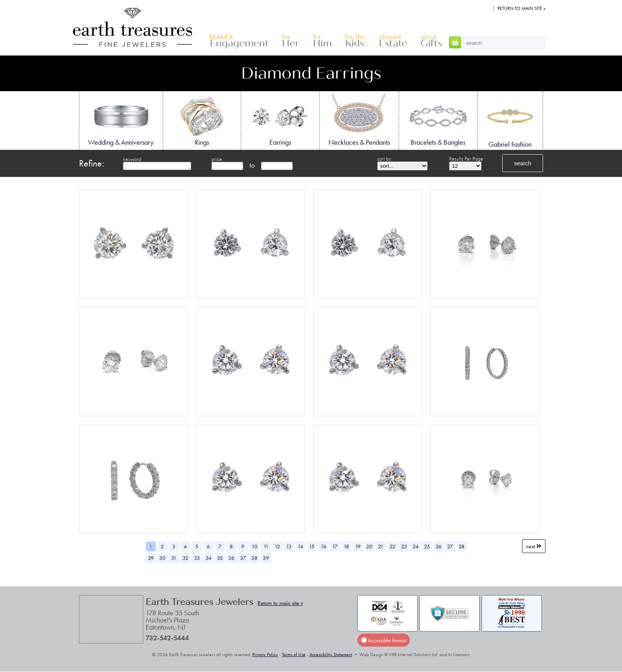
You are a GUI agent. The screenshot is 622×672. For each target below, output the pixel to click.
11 (266, 546)
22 (393, 546)
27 (450, 546)
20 (369, 546)
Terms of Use (294, 655)
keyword (132, 159)
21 (381, 546)
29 (151, 558)
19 (358, 546)
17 (335, 546)
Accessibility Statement (331, 655)
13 (289, 546)
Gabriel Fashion (510, 121)
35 (220, 558)
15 (312, 546)
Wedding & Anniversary (121, 120)
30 (162, 558)
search (523, 163)
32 (185, 558)
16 (323, 546)
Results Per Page (466, 159)
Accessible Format (384, 640)
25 (427, 546)
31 (174, 558)
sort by (384, 159)
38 (254, 558)
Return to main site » (521, 8)
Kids (355, 41)
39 (266, 558)
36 (231, 558)
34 (208, 558)
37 (243, 558)
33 (197, 558)
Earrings (280, 120)
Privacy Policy (265, 655)
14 (300, 546)
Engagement (239, 41)
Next (534, 546)
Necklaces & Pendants (359, 120)
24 (416, 546)
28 (462, 546)
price (217, 159)
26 (439, 546)
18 (346, 546)
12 (277, 546)
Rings (202, 120)
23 (404, 546)
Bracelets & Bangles (438, 120)
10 (254, 546)
